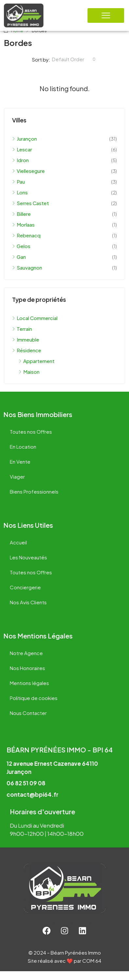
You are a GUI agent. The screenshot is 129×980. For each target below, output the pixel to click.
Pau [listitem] (18, 190)
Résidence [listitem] (27, 359)
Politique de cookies (34, 707)
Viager (17, 485)
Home (17, 40)
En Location (23, 455)
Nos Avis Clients (28, 611)
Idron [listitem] (20, 169)
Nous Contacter (28, 722)
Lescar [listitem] (22, 158)
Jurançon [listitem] (24, 147)
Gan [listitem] (19, 266)
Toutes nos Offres (31, 440)
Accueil (18, 551)
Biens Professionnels (34, 500)
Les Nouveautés (28, 566)
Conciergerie (25, 596)
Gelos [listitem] (21, 255)
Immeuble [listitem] (26, 348)
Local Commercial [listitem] (35, 327)
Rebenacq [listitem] (26, 244)
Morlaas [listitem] (23, 233)
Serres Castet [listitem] (31, 212)
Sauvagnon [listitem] (27, 276)
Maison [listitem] (29, 380)
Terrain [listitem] (22, 337)
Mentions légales (29, 692)
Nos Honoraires (27, 677)
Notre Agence (26, 662)
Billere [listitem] (21, 223)
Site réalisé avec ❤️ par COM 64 (64, 969)
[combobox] (74, 68)
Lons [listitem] (20, 201)
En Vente (20, 470)
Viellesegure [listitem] (28, 180)
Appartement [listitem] (37, 370)
